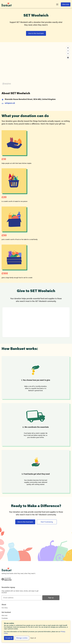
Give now (66, 5)
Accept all (9, 638)
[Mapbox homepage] (7, 84)
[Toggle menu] (57, 4)
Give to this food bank (36, 34)
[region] (36, 65)
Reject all (33, 638)
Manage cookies (22, 638)
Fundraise (5, 618)
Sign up (51, 598)
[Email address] (22, 598)
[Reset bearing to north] (68, 54)
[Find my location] (68, 58)
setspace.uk (10, 103)
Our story (5, 608)
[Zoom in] (68, 48)
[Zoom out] (68, 51)
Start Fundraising (47, 522)
